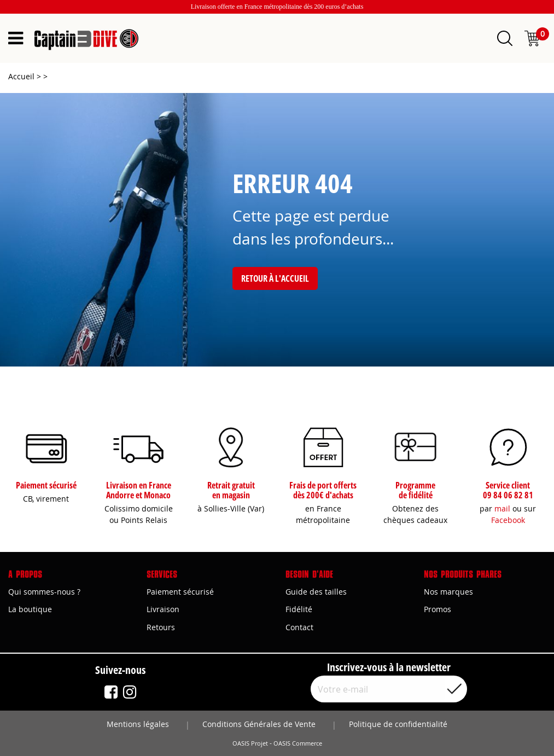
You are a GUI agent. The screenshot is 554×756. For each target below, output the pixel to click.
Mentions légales (138, 724)
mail (502, 508)
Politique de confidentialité (398, 724)
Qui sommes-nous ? (44, 592)
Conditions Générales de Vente (259, 724)
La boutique (30, 609)
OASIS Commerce (298, 743)
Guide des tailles (316, 592)
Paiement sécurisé (180, 592)
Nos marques (448, 592)
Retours (161, 627)
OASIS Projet (250, 743)
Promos (438, 609)
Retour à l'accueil (275, 278)
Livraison (163, 609)
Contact (299, 627)
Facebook (508, 520)
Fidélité (299, 609)
